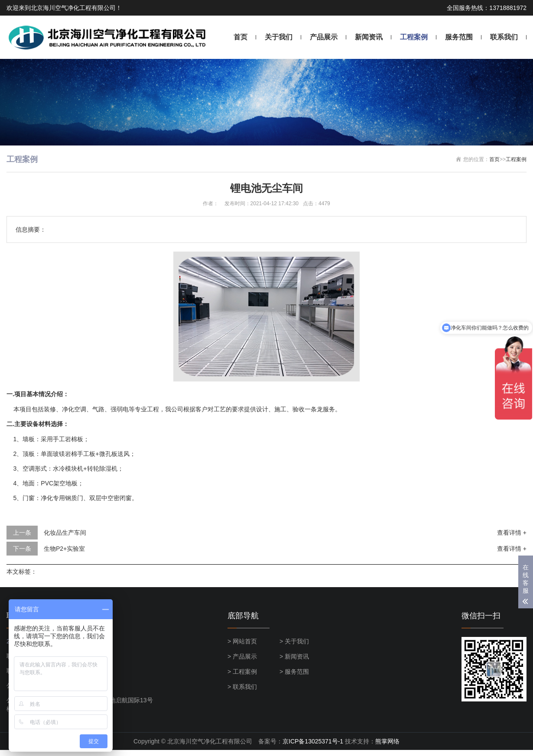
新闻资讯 (369, 37)
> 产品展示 (242, 656)
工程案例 (414, 37)
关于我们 (279, 37)
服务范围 (459, 37)
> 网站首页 (242, 641)
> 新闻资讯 (294, 656)
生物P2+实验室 (64, 549)
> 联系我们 (242, 687)
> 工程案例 (242, 672)
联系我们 (504, 37)
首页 (240, 37)
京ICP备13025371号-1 (313, 741)
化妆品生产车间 (65, 533)
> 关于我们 (294, 641)
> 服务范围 (294, 672)
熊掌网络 (387, 741)
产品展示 (324, 37)
